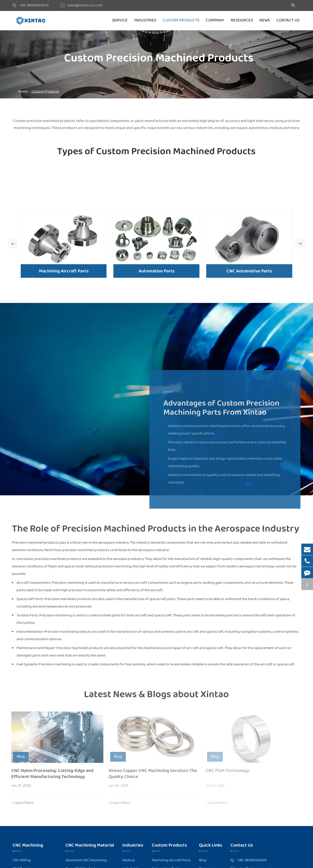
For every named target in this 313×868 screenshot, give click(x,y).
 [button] (13, 244)
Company (215, 21)
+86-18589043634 (34, 5)
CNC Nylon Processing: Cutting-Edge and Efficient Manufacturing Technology (50, 774)
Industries (145, 21)
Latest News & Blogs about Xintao (156, 696)
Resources (242, 21)
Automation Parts (156, 271)
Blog (203, 860)
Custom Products (181, 21)
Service (120, 21)
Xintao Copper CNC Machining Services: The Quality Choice (150, 774)
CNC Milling (22, 860)
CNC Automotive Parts (248, 271)
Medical (129, 860)
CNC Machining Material (90, 845)
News (265, 21)
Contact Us (288, 21)
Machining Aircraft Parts (63, 271)
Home (23, 92)
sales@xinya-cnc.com (85, 5)
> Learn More (20, 803)
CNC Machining (28, 845)
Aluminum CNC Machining (86, 860)
